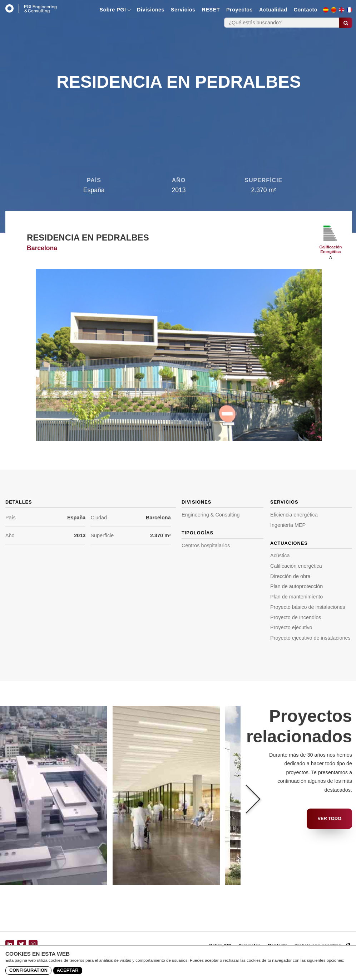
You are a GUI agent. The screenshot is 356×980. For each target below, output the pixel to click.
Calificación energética (296, 566)
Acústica (280, 556)
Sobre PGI (115, 10)
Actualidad (273, 10)
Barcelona (158, 518)
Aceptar (68, 970)
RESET (211, 10)
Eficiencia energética (294, 515)
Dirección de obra (290, 576)
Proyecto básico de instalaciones (308, 607)
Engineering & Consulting (211, 515)
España (76, 518)
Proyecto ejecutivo (291, 627)
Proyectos (239, 10)
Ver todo (329, 818)
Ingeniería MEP (288, 525)
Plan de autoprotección (296, 586)
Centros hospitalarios (206, 545)
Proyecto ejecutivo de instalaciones (310, 638)
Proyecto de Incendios (296, 617)
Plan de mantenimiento (296, 597)
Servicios (183, 10)
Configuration (28, 970)
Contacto (306, 10)
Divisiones (151, 10)
